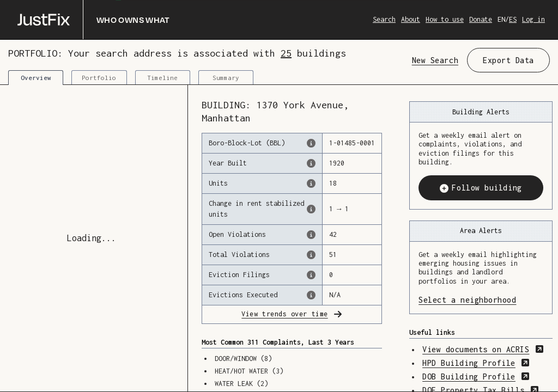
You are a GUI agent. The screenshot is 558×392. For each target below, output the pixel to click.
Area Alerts (481, 231)
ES (513, 19)
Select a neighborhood (481, 299)
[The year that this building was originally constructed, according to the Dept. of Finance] (311, 163)
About (411, 19)
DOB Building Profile (476, 376)
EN (501, 19)
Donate (481, 19)
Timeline (162, 78)
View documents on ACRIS (483, 349)
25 (286, 53)
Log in (533, 19)
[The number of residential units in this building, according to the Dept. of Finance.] (311, 183)
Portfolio (99, 78)
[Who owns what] (94, 20)
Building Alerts (481, 112)
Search (384, 19)
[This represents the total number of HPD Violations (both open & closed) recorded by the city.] (311, 255)
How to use (445, 19)
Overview (36, 78)
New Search (435, 60)
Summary (226, 78)
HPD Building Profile (476, 363)
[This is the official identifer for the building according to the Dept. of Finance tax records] (311, 143)
